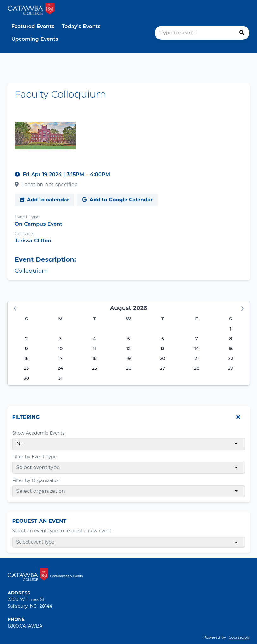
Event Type (27, 217)
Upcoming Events (35, 39)
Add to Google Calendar (117, 200)
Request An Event (39, 521)
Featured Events (33, 26)
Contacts (25, 234)
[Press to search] (242, 33)
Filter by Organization (37, 480)
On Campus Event (39, 224)
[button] (15, 308)
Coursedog (239, 637)
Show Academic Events (39, 433)
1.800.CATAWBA (25, 626)
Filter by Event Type (34, 457)
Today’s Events (81, 26)
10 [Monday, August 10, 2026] (61, 349)
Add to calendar (45, 200)
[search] (202, 33)
